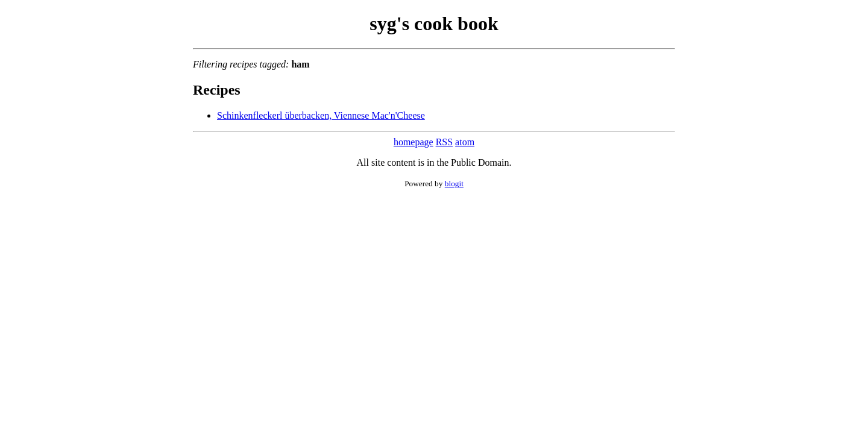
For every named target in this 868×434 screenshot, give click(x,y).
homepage (414, 142)
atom (465, 142)
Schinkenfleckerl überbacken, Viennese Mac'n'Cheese (321, 115)
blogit (454, 184)
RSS (444, 142)
